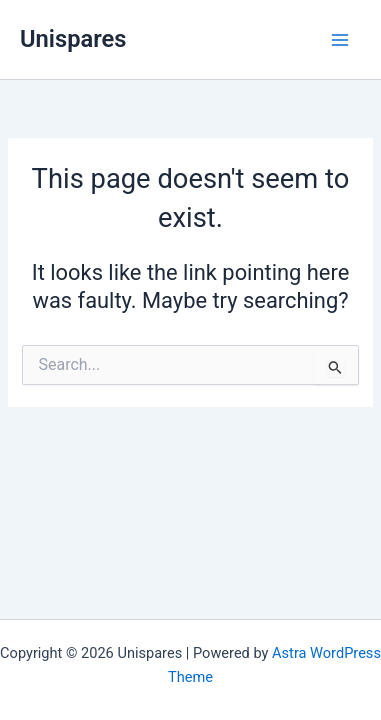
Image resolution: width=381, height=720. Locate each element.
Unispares (73, 39)
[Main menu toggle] (340, 40)
